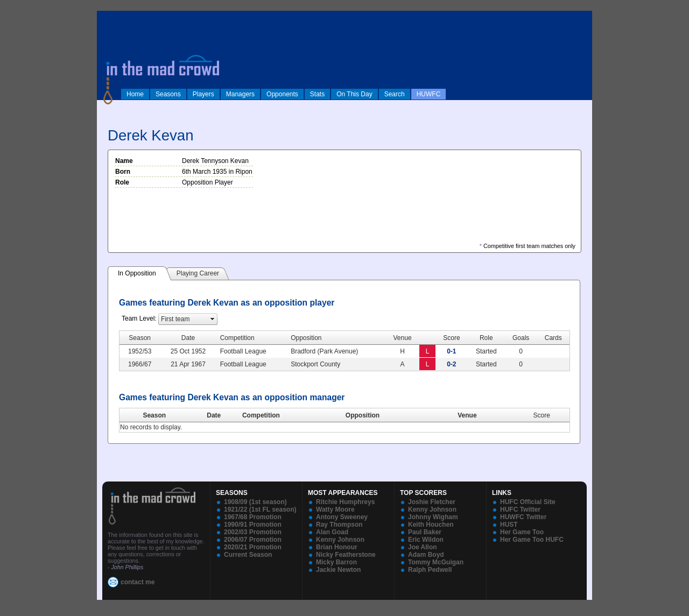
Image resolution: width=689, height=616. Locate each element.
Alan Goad (332, 532)
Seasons (168, 94)
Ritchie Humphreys (345, 502)
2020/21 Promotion (253, 547)
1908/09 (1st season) (255, 502)
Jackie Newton (338, 570)
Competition (261, 415)
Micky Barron (336, 562)
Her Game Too (522, 532)
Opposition (363, 415)
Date (214, 415)
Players (203, 94)
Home (135, 94)
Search (395, 94)
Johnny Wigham (433, 517)
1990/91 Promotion (253, 525)
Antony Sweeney (342, 517)
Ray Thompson (339, 525)
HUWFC (429, 94)
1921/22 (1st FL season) (260, 509)
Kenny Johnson (340, 540)
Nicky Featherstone (346, 555)
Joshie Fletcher (432, 502)
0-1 (451, 351)
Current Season (248, 555)
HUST (509, 525)
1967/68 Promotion (253, 517)
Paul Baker (425, 532)
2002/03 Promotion (253, 532)
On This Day (354, 94)
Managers (240, 94)
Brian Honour (337, 547)
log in (108, 17)
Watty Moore (335, 509)
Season (154, 415)
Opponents (282, 94)
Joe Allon (423, 547)
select (213, 319)
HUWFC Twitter (523, 517)
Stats (317, 94)
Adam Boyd (426, 555)
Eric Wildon (426, 540)
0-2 (451, 364)
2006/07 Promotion (253, 540)
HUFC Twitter (520, 509)
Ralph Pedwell (430, 570)
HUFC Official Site (528, 502)
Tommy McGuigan (436, 562)
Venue (467, 415)
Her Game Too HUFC (532, 540)
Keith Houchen (431, 525)
